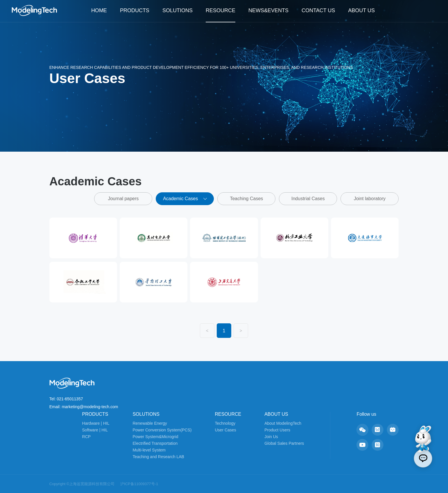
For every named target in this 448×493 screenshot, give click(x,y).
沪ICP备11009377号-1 (139, 484)
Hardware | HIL (96, 423)
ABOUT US (361, 10)
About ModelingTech (283, 423)
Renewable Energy (150, 423)
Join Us (271, 437)
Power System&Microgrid (155, 437)
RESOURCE (221, 10)
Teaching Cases (246, 199)
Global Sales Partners (284, 443)
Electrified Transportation (155, 443)
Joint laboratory (370, 199)
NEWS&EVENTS (268, 10)
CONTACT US (318, 10)
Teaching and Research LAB (158, 457)
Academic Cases (185, 199)
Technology (225, 423)
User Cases (226, 430)
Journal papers (123, 199)
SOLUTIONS (178, 10)
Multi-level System (149, 450)
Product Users (277, 430)
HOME (99, 10)
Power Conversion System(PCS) (162, 430)
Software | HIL (95, 430)
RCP (87, 437)
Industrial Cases (308, 199)
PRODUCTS (135, 10)
